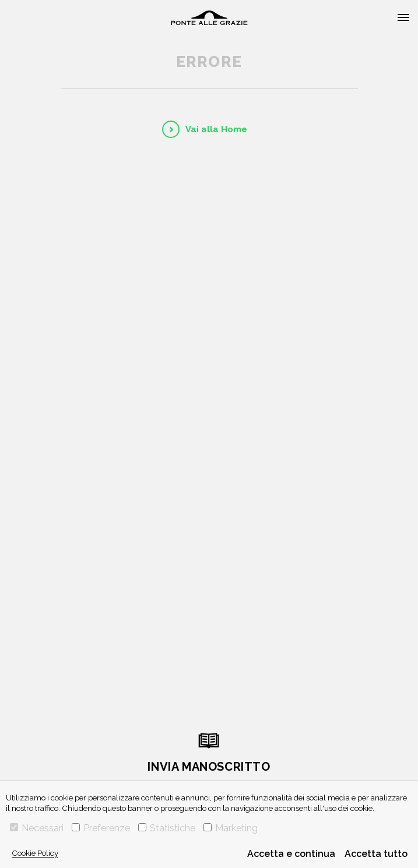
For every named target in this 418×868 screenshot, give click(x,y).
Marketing (231, 828)
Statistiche (167, 828)
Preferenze (101, 828)
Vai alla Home (216, 129)
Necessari (37, 828)
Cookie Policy (35, 853)
